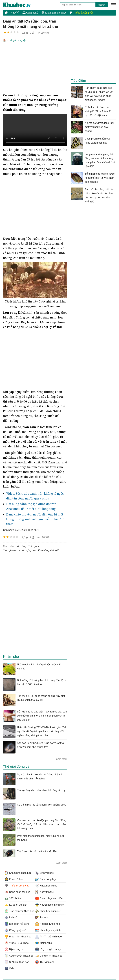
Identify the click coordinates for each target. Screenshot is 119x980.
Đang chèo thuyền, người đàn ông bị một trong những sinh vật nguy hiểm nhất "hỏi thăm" (36, 519)
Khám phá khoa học (54, 13)
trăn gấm (34, 546)
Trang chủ (12, 12)
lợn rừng (21, 546)
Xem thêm (62, 759)
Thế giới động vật (81, 13)
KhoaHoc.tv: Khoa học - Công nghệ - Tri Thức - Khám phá (20, 5)
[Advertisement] (35, 68)
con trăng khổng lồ (49, 550)
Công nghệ (30, 13)
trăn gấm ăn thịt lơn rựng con (20, 550)
